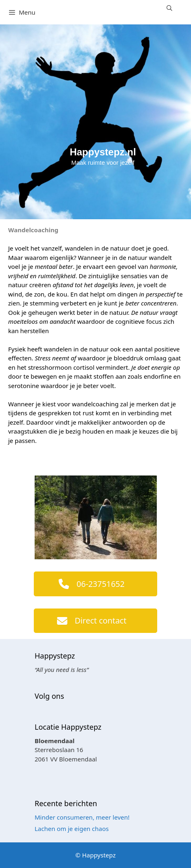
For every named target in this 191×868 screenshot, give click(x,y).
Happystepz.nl (103, 152)
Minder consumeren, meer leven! (82, 817)
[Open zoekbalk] (169, 8)
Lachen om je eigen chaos (72, 829)
